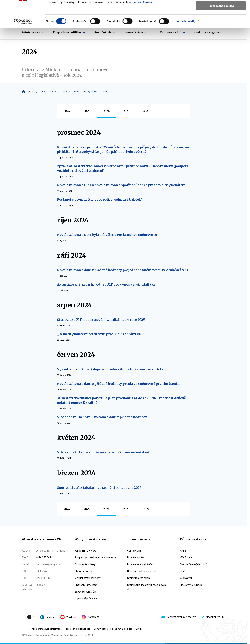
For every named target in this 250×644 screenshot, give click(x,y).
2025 (87, 111)
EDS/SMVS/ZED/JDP (192, 585)
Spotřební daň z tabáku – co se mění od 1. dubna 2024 (99, 488)
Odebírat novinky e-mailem (179, 617)
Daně (64, 92)
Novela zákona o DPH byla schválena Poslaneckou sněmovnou (107, 235)
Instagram (90, 617)
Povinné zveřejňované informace (45, 629)
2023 (126, 111)
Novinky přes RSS (214, 617)
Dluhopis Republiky (85, 564)
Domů (31, 92)
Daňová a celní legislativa (85, 92)
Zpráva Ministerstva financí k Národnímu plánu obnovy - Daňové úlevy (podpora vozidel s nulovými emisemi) (123, 168)
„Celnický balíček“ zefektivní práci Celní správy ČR (99, 334)
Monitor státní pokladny (88, 578)
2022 (146, 111)
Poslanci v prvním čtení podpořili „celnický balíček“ (100, 199)
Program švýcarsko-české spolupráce (95, 557)
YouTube (68, 617)
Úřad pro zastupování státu (142, 571)
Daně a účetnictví (48, 92)
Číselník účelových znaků (194, 564)
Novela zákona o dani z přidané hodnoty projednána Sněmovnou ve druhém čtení (123, 270)
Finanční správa (136, 557)
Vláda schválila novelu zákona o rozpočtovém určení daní (103, 452)
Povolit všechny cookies (221, 9)
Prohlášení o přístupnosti (78, 629)
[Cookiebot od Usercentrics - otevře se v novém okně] (23, 45)
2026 (67, 111)
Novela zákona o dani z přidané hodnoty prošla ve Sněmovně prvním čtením (119, 384)
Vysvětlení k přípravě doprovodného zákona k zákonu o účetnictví (111, 369)
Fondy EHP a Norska (86, 551)
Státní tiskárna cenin (139, 578)
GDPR (139, 629)
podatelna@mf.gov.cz (48, 564)
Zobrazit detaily (185, 45)
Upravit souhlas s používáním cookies (113, 629)
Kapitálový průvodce (86, 599)
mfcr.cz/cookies (144, 25)
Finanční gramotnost (86, 585)
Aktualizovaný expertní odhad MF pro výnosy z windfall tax (106, 284)
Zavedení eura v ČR (85, 592)
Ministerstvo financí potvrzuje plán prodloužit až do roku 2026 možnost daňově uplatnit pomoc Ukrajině (121, 400)
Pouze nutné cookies (221, 29)
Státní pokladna (83, 571)
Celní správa (134, 551)
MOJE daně (186, 557)
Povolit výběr (221, 19)
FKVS (183, 571)
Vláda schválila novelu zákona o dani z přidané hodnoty (102, 417)
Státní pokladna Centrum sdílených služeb (146, 587)
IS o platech (186, 578)
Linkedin (48, 617)
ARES (183, 551)
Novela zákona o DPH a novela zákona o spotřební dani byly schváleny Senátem (121, 185)
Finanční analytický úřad (140, 564)
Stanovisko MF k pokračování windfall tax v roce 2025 (101, 320)
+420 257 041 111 (46, 557)
